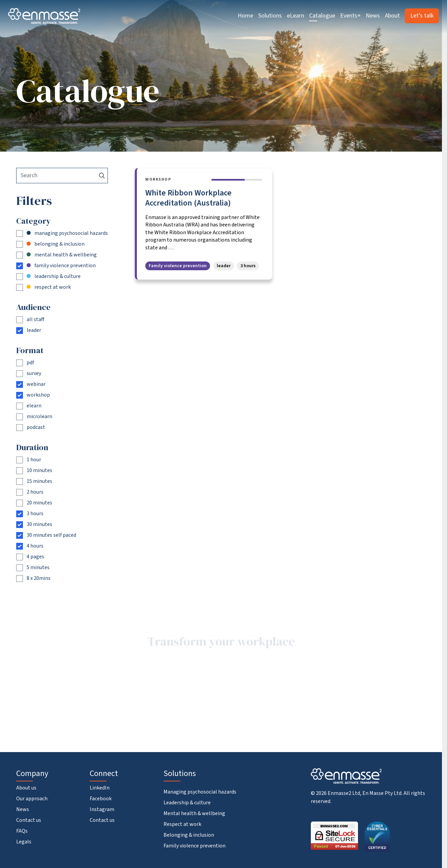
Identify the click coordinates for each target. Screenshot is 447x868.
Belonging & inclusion (189, 835)
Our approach (32, 799)
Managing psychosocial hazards (200, 792)
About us (26, 788)
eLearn (295, 16)
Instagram (102, 809)
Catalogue (322, 16)
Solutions (270, 16)
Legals (24, 842)
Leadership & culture (187, 803)
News (373, 16)
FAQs (22, 831)
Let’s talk (422, 16)
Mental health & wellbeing (194, 813)
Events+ (350, 16)
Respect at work (182, 824)
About (392, 16)
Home (245, 16)
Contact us (29, 820)
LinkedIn (100, 788)
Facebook (101, 799)
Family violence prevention (195, 846)
